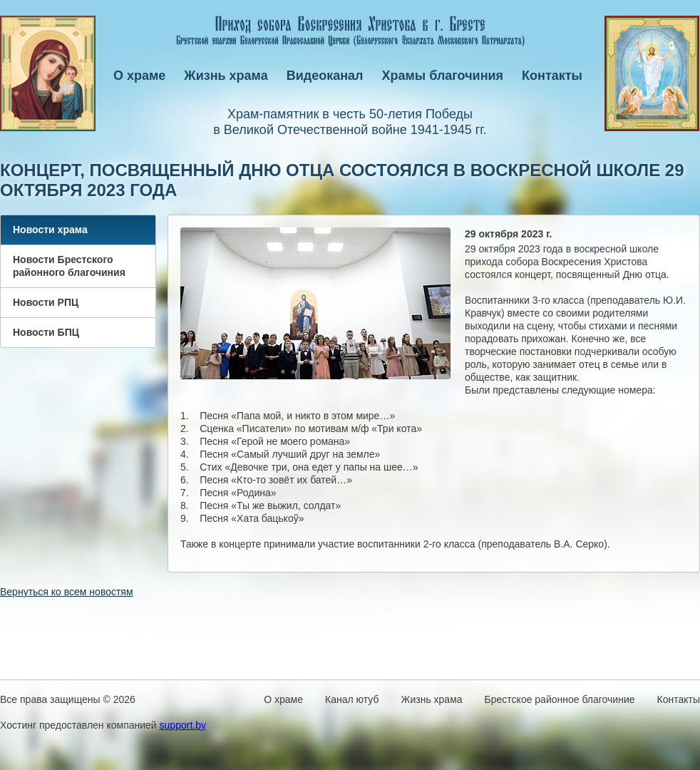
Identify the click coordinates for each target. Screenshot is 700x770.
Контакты (552, 76)
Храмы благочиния (443, 76)
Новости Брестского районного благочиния (69, 266)
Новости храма (50, 230)
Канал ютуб (352, 699)
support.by (183, 725)
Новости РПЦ (46, 302)
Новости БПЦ (46, 332)
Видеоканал (325, 76)
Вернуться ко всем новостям (67, 592)
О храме (139, 76)
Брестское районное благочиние (560, 699)
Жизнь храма (226, 76)
